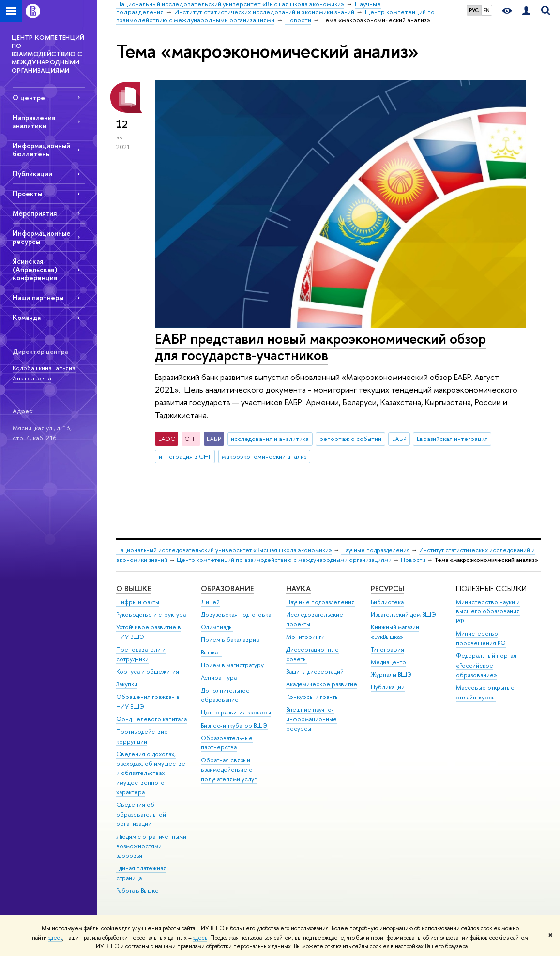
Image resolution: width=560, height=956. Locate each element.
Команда (27, 317)
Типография (387, 649)
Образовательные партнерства (227, 743)
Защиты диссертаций (315, 672)
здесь (55, 938)
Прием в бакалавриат (231, 640)
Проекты (27, 193)
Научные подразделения (376, 550)
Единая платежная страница (141, 873)
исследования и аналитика (270, 439)
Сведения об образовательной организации (141, 814)
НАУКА (298, 588)
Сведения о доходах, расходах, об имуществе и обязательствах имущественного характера (151, 773)
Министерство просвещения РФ (481, 638)
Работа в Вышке (137, 890)
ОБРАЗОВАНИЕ (227, 588)
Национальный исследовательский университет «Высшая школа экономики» (224, 550)
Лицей (210, 602)
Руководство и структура (151, 615)
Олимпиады (217, 627)
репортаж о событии (350, 439)
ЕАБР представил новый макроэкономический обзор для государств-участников (320, 347)
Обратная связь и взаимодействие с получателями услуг (229, 770)
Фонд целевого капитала (151, 719)
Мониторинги (305, 637)
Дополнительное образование (225, 695)
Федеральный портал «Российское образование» (486, 665)
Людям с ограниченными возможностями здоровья (151, 846)
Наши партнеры (38, 297)
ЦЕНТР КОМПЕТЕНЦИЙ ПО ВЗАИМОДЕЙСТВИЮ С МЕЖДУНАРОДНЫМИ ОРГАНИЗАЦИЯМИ (48, 54)
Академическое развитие (322, 684)
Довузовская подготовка (236, 615)
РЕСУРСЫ (387, 588)
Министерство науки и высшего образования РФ (488, 612)
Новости (413, 560)
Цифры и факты (138, 602)
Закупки (127, 684)
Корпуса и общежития (148, 672)
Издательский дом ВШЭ (403, 615)
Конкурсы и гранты (312, 697)
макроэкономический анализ (264, 456)
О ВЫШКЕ (134, 588)
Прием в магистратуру (232, 665)
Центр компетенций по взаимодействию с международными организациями (284, 560)
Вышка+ (212, 652)
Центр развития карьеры (236, 712)
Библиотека (387, 602)
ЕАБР (399, 439)
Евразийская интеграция (452, 439)
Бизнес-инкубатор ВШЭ (234, 725)
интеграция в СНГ (185, 456)
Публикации (32, 174)
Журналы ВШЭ (391, 675)
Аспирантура (219, 677)
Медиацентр (388, 662)
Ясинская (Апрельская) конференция (35, 269)
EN (487, 10)
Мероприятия (35, 213)
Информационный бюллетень (41, 150)
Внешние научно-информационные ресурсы (311, 719)
